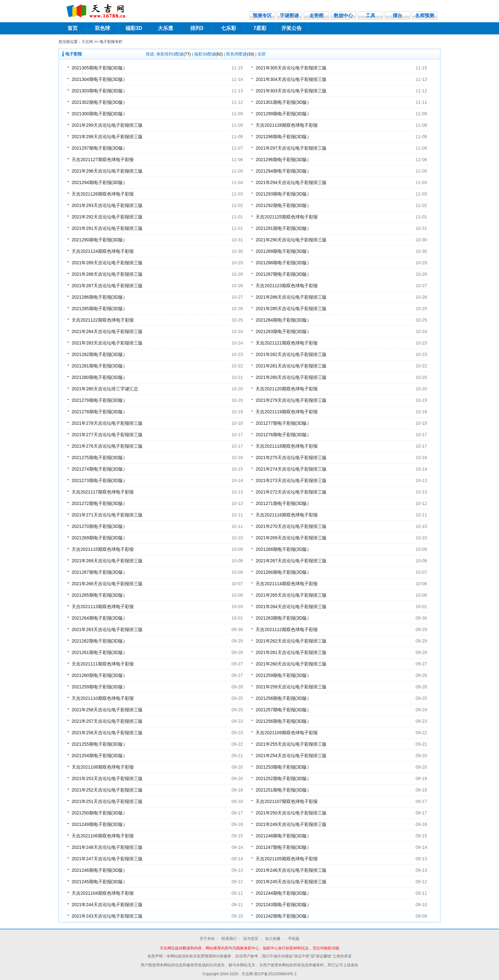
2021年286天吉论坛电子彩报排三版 (291, 297)
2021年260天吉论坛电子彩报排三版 (291, 664)
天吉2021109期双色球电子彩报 (287, 733)
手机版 (294, 939)
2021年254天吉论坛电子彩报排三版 (291, 756)
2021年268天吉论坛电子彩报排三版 (107, 561)
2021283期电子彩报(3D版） (283, 331)
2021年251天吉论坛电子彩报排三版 (107, 801)
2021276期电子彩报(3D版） (283, 435)
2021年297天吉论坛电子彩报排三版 (291, 148)
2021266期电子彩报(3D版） (283, 572)
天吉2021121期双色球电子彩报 (287, 343)
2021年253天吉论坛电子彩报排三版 (107, 778)
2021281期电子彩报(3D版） (99, 366)
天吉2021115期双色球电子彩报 (103, 549)
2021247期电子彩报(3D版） (283, 847)
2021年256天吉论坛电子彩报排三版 (107, 733)
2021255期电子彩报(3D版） (99, 744)
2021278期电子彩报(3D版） (99, 412)
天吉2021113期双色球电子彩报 (103, 607)
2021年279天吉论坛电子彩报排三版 (291, 400)
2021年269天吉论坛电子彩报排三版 (291, 538)
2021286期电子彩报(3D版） (99, 297)
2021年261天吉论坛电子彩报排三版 (291, 652)
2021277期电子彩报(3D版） (283, 423)
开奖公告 (292, 28)
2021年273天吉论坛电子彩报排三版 (291, 480)
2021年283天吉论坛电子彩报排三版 (107, 343)
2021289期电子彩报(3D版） (283, 251)
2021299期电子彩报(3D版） (283, 114)
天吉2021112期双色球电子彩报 (287, 629)
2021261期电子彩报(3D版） (99, 652)
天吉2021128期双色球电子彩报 (287, 125)
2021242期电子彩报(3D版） (283, 916)
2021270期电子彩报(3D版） (99, 526)
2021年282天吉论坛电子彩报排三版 (291, 354)
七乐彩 (228, 28)
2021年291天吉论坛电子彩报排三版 (107, 228)
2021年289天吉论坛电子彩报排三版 (107, 263)
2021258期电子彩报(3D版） (283, 698)
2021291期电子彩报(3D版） (283, 228)
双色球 (102, 28)
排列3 (197, 28)
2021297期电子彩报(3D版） (99, 148)
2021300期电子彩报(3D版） (99, 114)
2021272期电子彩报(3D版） (99, 503)
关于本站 (207, 939)
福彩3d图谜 (208, 54)
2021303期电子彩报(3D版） (99, 91)
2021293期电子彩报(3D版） (283, 194)
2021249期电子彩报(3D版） (99, 824)
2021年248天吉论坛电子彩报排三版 (107, 847)
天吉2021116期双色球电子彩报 (287, 515)
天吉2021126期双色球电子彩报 (103, 194)
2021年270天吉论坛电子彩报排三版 (291, 526)
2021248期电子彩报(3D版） (283, 836)
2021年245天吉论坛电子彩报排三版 (291, 882)
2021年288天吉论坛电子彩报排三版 (107, 274)
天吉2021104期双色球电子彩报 (103, 893)
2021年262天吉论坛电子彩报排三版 (291, 641)
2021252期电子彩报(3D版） (283, 778)
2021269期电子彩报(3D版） (99, 538)
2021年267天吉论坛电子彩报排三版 (291, 561)
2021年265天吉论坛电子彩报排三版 (291, 595)
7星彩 (260, 28)
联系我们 (229, 939)
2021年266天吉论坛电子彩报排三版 (107, 584)
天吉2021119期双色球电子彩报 (287, 412)
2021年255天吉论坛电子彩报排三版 (291, 744)
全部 (262, 54)
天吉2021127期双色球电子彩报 (103, 160)
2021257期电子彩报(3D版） (283, 710)
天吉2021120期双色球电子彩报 (287, 389)
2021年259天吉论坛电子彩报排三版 (291, 687)
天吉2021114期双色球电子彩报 (287, 584)
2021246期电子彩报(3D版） (99, 870)
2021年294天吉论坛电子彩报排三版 (291, 182)
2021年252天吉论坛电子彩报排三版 (107, 790)
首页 (73, 28)
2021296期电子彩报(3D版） (283, 160)
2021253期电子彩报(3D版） (283, 767)
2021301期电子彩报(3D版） (283, 102)
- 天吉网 (247, 974)
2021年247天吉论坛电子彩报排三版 (107, 859)
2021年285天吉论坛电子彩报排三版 (291, 309)
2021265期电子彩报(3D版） (99, 595)
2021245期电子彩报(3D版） (99, 882)
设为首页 (251, 939)
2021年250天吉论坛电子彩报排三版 (291, 813)
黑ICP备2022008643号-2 (275, 974)
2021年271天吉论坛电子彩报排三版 (107, 515)
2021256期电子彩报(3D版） (283, 721)
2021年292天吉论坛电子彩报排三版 (107, 217)
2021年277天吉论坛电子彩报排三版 (107, 435)
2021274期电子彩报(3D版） (99, 469)
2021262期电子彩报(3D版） (99, 641)
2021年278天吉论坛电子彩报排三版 (107, 423)
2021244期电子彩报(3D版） (283, 893)
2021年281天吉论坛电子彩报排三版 (291, 366)
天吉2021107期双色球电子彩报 (287, 801)
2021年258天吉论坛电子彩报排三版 (107, 710)
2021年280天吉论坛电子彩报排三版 (291, 377)
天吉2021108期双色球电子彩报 (103, 767)
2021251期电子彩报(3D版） (283, 790)
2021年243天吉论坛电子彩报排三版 (107, 916)
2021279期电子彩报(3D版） (99, 400)
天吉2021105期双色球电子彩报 (287, 859)
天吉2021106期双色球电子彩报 (103, 836)
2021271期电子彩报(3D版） (283, 503)
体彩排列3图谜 (173, 54)
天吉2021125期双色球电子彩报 (287, 217)
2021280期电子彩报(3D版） (99, 377)
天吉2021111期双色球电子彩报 (103, 664)
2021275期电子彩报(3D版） (99, 458)
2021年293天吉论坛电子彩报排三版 (107, 205)
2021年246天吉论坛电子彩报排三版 (291, 870)
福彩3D (134, 28)
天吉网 (87, 42)
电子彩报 (74, 54)
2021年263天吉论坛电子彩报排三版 (107, 629)
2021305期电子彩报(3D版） (99, 68)
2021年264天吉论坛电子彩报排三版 (291, 607)
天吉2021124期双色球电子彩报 (103, 251)
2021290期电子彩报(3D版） (99, 240)
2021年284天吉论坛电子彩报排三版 (107, 331)
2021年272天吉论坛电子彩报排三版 (291, 492)
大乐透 (165, 28)
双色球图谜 (240, 54)
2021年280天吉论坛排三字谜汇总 (105, 389)
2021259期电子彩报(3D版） (283, 675)
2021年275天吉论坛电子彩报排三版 (291, 458)
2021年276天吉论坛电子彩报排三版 (107, 446)
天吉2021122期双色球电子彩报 (103, 320)
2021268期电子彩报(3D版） (283, 549)
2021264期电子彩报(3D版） (99, 618)
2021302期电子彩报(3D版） (99, 102)
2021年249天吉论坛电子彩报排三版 (291, 824)
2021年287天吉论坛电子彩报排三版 (107, 286)
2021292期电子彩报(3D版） (283, 205)
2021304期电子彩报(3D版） (99, 79)
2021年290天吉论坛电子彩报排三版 (291, 240)
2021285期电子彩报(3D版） (99, 309)
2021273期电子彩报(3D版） (99, 480)
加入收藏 (273, 939)
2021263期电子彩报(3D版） (283, 618)
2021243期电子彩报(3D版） (283, 905)
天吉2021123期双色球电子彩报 (287, 286)
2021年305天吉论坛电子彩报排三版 (291, 68)
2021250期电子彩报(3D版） (99, 813)
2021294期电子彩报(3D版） (283, 171)
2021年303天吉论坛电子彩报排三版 (291, 91)
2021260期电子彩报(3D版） (99, 675)
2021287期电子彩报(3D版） (283, 274)
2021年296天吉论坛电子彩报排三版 (107, 171)
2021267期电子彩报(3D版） (99, 572)
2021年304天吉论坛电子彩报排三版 (291, 79)
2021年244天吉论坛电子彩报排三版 (107, 905)
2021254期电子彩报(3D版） (99, 756)
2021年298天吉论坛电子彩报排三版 (107, 137)
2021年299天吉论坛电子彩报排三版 (107, 125)
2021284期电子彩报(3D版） (283, 320)
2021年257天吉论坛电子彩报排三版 (107, 721)
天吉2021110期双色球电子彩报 (103, 698)
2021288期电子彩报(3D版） (283, 263)
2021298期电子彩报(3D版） (283, 137)
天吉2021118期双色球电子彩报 (287, 446)
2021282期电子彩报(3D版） (99, 354)
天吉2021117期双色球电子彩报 (103, 492)
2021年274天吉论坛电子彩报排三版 (291, 469)
